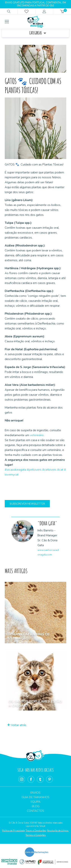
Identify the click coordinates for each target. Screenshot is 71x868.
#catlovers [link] (49, 470)
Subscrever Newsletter (27, 504)
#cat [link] (60, 470)
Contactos (35, 811)
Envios (35, 793)
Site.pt (42, 826)
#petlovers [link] (34, 470)
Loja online (31, 826)
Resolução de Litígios (58, 831)
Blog (36, 806)
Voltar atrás (17, 725)
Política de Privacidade (13, 831)
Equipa (36, 802)
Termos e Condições (36, 835)
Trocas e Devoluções (36, 831)
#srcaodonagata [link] (15, 470)
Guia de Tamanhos (35, 797)
